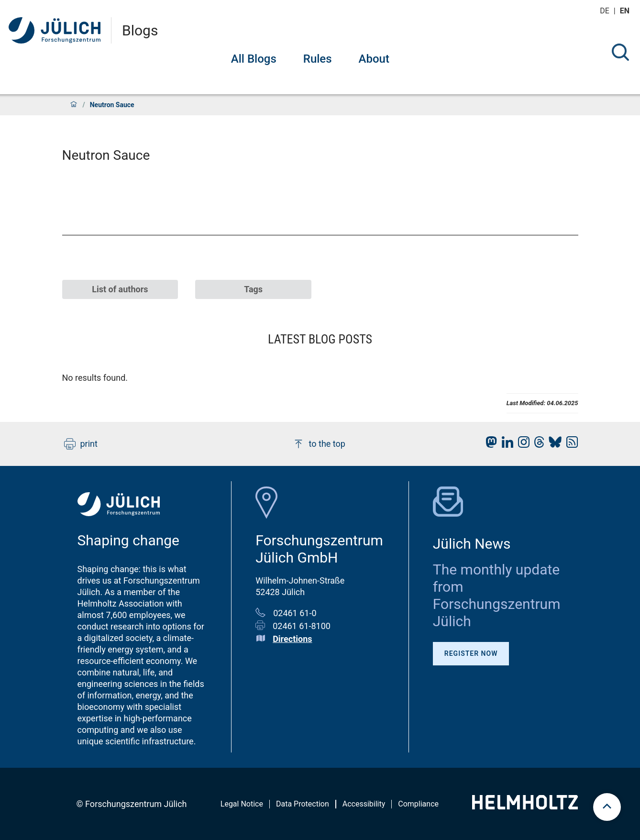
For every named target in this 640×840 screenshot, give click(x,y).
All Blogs (254, 59)
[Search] (620, 52)
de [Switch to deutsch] (606, 11)
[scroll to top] (607, 807)
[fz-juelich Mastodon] (489, 445)
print (81, 444)
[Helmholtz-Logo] (525, 806)
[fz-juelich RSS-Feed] (570, 445)
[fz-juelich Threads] (537, 445)
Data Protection (303, 804)
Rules (318, 59)
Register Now (471, 653)
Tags (253, 289)
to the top (319, 444)
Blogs (140, 31)
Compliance (418, 804)
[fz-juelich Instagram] (521, 445)
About (374, 59)
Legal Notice (242, 804)
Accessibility (364, 804)
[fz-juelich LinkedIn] (505, 445)
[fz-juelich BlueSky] (553, 445)
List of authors (120, 289)
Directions (292, 639)
